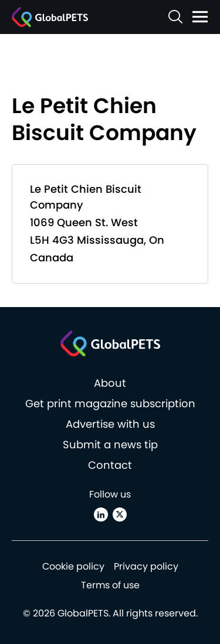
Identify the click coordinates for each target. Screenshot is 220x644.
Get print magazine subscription (110, 403)
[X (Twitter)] (120, 514)
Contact (110, 465)
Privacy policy (146, 566)
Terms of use (110, 585)
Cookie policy (73, 566)
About (110, 383)
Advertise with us (110, 424)
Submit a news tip (110, 444)
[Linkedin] (101, 514)
